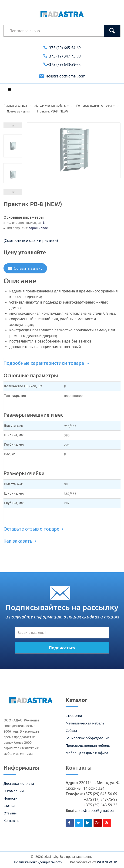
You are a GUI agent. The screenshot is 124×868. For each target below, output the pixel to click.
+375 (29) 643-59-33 (62, 64)
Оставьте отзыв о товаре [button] (33, 529)
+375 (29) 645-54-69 (62, 48)
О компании (14, 791)
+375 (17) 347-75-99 (62, 56)
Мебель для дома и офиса (87, 753)
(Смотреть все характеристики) (31, 240)
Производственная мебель (88, 745)
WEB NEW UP (107, 862)
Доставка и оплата (19, 783)
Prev (13, 192)
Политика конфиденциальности (38, 862)
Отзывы (10, 813)
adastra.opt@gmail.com (62, 76)
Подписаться (62, 648)
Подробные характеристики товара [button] (46, 363)
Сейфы (71, 731)
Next (13, 125)
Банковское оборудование (88, 738)
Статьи (9, 806)
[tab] (62, 363)
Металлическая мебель (85, 723)
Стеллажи (74, 716)
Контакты (11, 821)
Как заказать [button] (20, 541)
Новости (10, 798)
